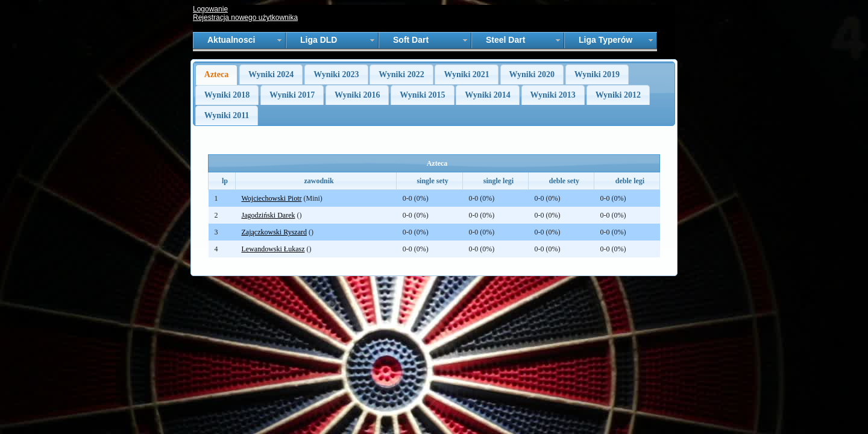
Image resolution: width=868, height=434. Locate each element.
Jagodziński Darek (269, 215)
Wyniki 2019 (597, 74)
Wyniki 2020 (532, 74)
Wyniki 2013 (553, 95)
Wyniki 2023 (336, 74)
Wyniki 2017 (292, 95)
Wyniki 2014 (487, 95)
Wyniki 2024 (271, 74)
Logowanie (210, 9)
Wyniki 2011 (227, 115)
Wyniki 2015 (422, 95)
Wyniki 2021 (466, 74)
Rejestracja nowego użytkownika (245, 17)
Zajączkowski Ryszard (274, 232)
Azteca (216, 74)
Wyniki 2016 (357, 95)
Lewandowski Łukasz (273, 249)
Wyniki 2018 (227, 95)
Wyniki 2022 (401, 74)
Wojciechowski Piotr (272, 198)
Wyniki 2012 (618, 95)
